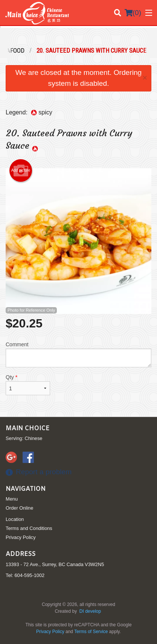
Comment (78, 354)
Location (15, 519)
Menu (12, 499)
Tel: (25, 575)
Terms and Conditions (29, 528)
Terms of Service (91, 632)
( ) (133, 13)
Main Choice (27, 429)
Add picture (21, 171)
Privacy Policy (21, 537)
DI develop (90, 611)
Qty (28, 385)
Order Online (19, 508)
